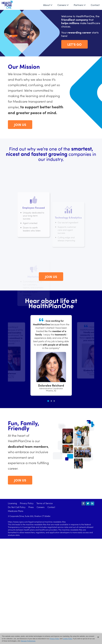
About (48, 5)
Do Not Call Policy (17, 507)
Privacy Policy (27, 503)
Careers (63, 5)
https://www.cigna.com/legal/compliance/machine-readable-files (37, 522)
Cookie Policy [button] (67, 639)
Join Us (20, 124)
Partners (80, 5)
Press (31, 507)
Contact (95, 5)
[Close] (98, 637)
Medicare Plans (16, 511)
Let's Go (74, 44)
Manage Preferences (28, 641)
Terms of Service (45, 503)
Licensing (12, 503)
